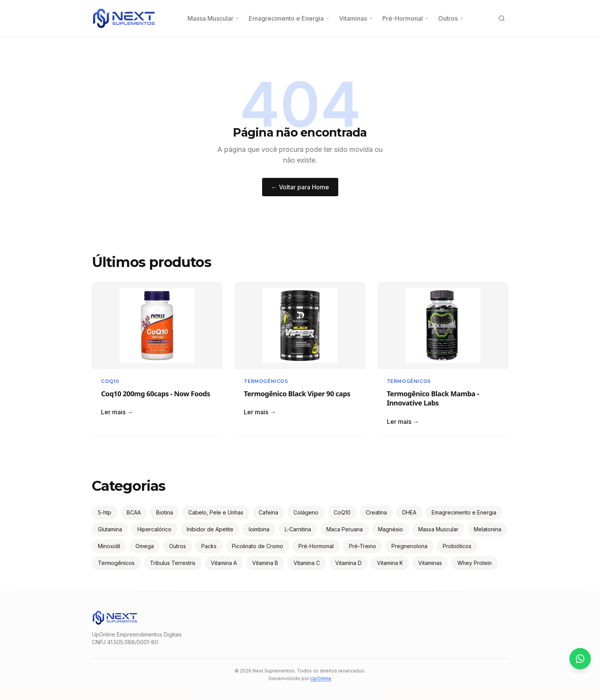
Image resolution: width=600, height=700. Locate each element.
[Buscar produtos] (502, 18)
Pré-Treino (363, 546)
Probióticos (457, 546)
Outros (451, 18)
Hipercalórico (154, 529)
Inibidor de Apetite (210, 529)
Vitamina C (307, 563)
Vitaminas (356, 18)
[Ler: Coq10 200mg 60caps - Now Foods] (157, 326)
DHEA (409, 512)
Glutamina (110, 529)
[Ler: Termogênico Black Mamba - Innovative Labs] (443, 326)
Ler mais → (117, 412)
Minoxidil (109, 546)
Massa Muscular (214, 18)
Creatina (376, 512)
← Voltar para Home (300, 187)
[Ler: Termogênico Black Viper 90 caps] (300, 326)
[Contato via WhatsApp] (580, 659)
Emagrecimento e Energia (289, 18)
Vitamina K (390, 563)
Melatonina (487, 529)
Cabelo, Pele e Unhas (216, 512)
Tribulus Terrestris (173, 563)
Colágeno (306, 512)
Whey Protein (474, 563)
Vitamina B (265, 563)
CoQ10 (110, 381)
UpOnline (321, 678)
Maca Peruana (345, 529)
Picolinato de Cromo (258, 546)
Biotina (165, 512)
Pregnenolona (409, 546)
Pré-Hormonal (406, 18)
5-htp (105, 512)
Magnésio (390, 529)
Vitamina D (348, 563)
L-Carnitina (298, 529)
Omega (145, 546)
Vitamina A (224, 563)
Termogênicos (266, 381)
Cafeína (268, 512)
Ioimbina (259, 529)
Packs (209, 546)
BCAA (134, 512)
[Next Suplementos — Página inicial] (124, 18)
